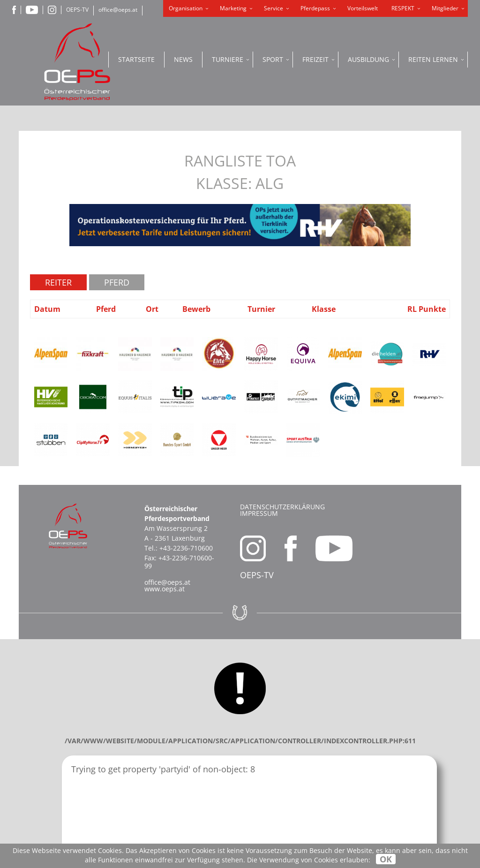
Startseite (136, 59)
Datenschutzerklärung (282, 507)
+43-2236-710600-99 (179, 562)
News (183, 59)
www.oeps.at (165, 589)
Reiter (58, 282)
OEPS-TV (77, 10)
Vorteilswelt (363, 8)
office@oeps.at (118, 10)
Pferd (117, 282)
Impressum (259, 513)
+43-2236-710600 (186, 548)
